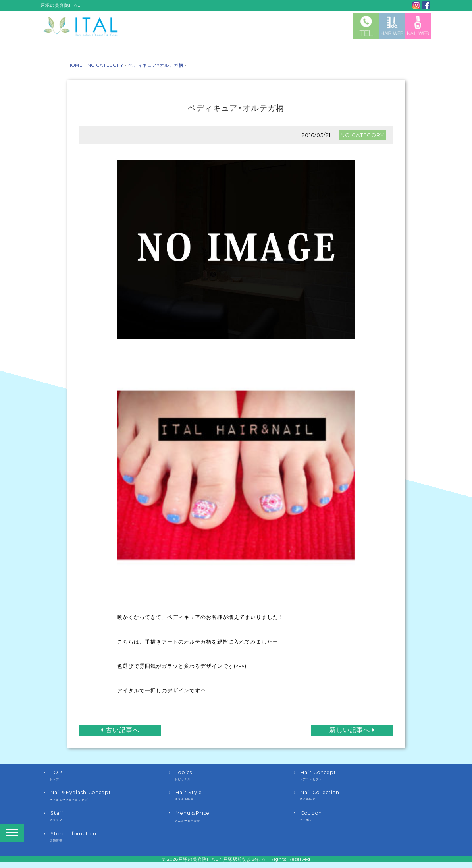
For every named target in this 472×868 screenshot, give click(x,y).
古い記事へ (120, 730)
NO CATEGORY (105, 65)
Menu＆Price (231, 816)
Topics (231, 775)
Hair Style (231, 795)
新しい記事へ (352, 730)
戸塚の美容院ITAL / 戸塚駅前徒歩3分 (219, 859)
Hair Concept (356, 775)
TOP (106, 775)
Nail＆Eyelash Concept (106, 796)
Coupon (356, 816)
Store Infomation (106, 837)
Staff (106, 816)
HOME (75, 65)
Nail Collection (356, 795)
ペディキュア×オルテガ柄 (156, 65)
